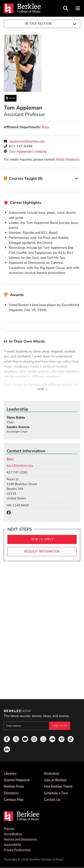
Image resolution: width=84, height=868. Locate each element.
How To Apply (42, 539)
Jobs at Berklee (55, 780)
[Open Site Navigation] (78, 8)
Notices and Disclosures (20, 839)
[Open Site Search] (66, 8)
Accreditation (13, 834)
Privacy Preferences (17, 850)
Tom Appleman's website (28, 151)
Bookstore (52, 773)
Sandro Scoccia (18, 427)
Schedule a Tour (56, 793)
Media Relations (68, 159)
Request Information (42, 552)
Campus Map (14, 799)
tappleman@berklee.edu (27, 141)
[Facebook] (10, 513)
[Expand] (75, 24)
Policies (9, 829)
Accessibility (12, 845)
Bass (45, 127)
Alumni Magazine (17, 780)
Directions (11, 793)
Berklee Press (14, 786)
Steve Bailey (16, 417)
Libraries (10, 773)
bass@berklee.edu (20, 466)
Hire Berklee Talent (58, 786)
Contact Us (52, 799)
